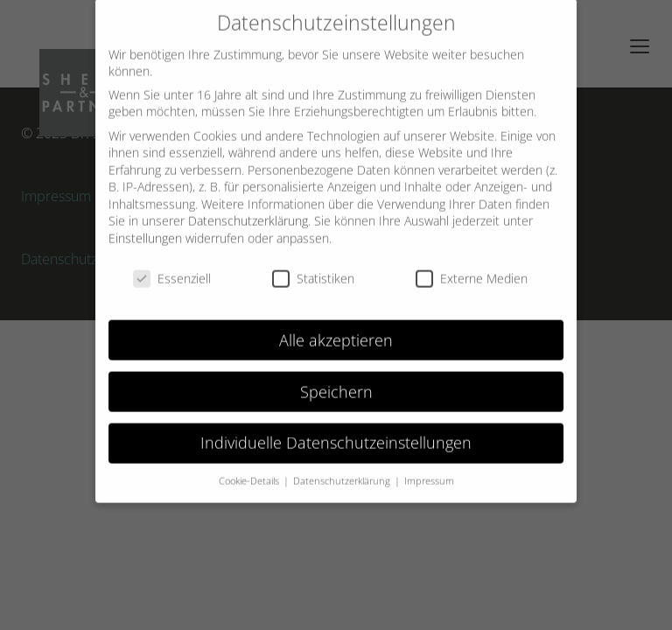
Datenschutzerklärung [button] (343, 470)
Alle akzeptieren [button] (336, 328)
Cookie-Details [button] (250, 470)
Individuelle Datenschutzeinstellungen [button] (336, 431)
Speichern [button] (336, 380)
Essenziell (172, 267)
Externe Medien (472, 267)
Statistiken (313, 267)
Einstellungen (145, 227)
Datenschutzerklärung (248, 210)
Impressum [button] (429, 470)
